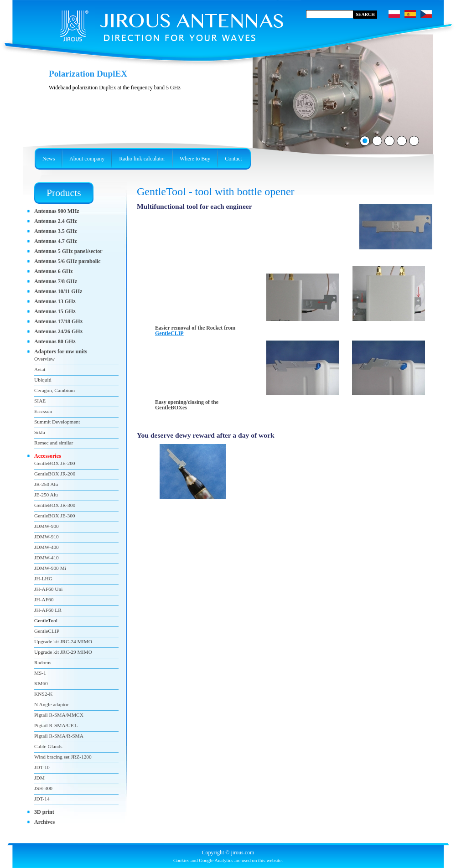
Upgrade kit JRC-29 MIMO (63, 652)
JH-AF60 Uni (48, 589)
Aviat (40, 369)
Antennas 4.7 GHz (56, 241)
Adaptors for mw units (61, 351)
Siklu (40, 432)
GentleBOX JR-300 (55, 505)
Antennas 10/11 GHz (58, 291)
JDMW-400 (47, 547)
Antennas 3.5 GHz (56, 231)
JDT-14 (42, 799)
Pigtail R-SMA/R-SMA (59, 736)
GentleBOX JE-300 (55, 516)
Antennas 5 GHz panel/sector (68, 251)
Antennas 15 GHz (55, 311)
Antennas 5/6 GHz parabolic (67, 261)
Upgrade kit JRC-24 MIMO (63, 641)
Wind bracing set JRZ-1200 (63, 757)
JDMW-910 (47, 537)
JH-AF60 (44, 599)
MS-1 (40, 673)
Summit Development (57, 422)
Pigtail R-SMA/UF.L (56, 725)
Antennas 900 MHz (57, 211)
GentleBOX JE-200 (55, 463)
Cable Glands (48, 746)
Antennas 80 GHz (55, 341)
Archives (44, 822)
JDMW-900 (47, 526)
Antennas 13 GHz (55, 301)
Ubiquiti (43, 380)
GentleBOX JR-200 (55, 474)
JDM (39, 778)
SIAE (40, 401)
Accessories (48, 456)
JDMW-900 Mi (50, 568)
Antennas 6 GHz (54, 271)
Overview (44, 359)
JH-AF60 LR (48, 610)
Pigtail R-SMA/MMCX (59, 715)
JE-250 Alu (46, 495)
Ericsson (43, 411)
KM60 (41, 683)
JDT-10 (42, 767)
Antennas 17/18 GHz (58, 321)
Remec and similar (54, 443)
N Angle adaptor (51, 704)
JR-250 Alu (46, 484)
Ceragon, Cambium (54, 390)
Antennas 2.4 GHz (56, 221)
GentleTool (46, 620)
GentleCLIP (169, 333)
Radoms (43, 662)
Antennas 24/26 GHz (58, 331)
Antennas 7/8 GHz (56, 281)
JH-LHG (43, 579)
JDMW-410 (47, 558)
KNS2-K (44, 694)
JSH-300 (43, 788)
